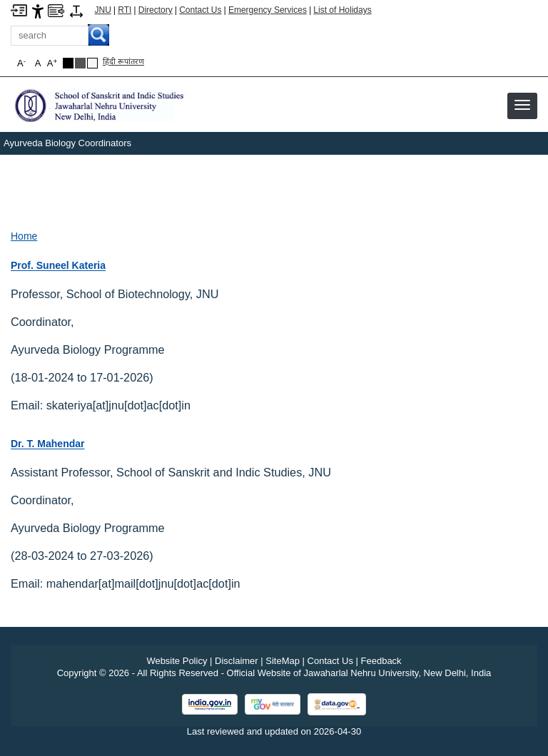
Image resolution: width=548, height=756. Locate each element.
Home (24, 236)
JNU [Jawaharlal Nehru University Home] (103, 10)
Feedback (381, 661)
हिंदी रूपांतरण (123, 61)
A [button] (52, 63)
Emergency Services (268, 10)
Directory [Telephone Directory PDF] (156, 10)
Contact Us (200, 10)
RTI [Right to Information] (125, 10)
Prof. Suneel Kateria (58, 265)
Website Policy (177, 661)
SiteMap (283, 661)
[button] (522, 105)
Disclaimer (237, 661)
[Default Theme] (92, 63)
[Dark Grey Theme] (80, 63)
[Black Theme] (68, 63)
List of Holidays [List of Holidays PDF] (342, 10)
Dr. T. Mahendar (47, 444)
